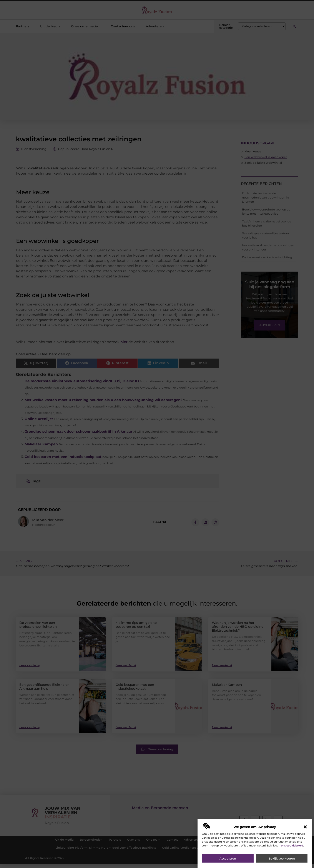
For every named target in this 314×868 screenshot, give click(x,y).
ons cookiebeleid (292, 849)
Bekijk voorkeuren (282, 862)
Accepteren (228, 862)
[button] (305, 830)
